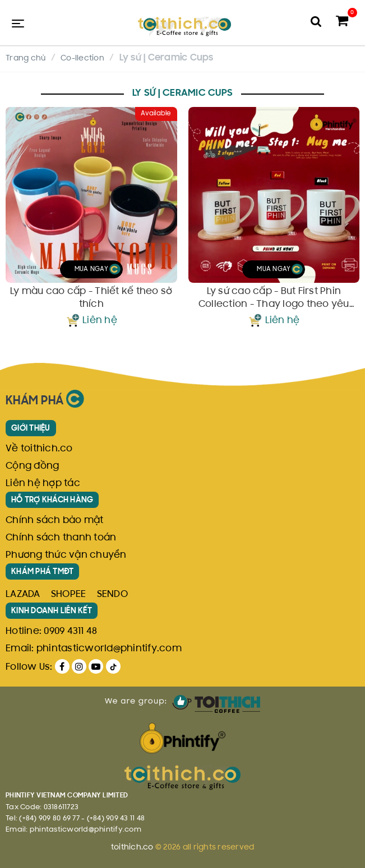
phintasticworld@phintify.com (109, 649)
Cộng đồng (32, 466)
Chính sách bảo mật (55, 521)
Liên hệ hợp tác (43, 484)
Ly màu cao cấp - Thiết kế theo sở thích (91, 298)
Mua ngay (98, 269)
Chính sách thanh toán (61, 538)
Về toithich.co (39, 449)
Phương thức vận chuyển (66, 556)
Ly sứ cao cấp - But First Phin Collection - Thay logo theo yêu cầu (274, 299)
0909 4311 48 (70, 632)
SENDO (112, 595)
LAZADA (23, 595)
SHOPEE (69, 595)
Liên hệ (100, 321)
